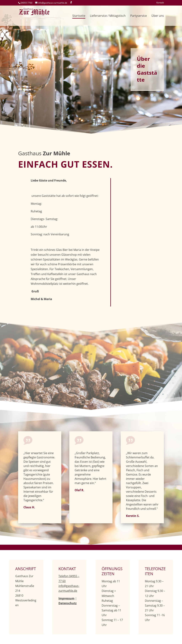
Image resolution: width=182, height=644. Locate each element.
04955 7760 (26, 3)
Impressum (66, 598)
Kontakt (160, 3)
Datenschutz (68, 603)
